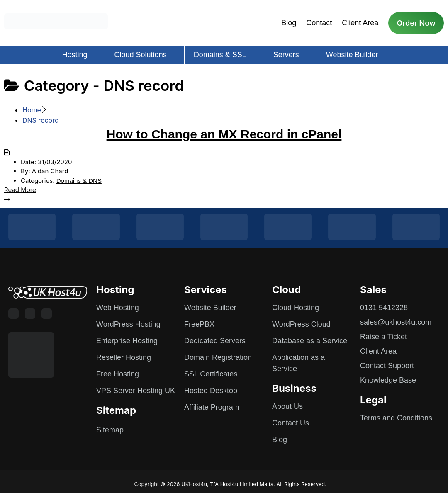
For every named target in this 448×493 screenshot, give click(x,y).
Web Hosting (118, 308)
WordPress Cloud (301, 324)
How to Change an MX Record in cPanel (224, 134)
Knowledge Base (388, 380)
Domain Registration (218, 357)
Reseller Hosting (124, 357)
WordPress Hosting (128, 324)
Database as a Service (310, 341)
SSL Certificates (211, 374)
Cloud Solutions (141, 55)
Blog (289, 23)
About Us (287, 406)
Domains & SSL (220, 55)
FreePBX (199, 324)
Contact (319, 23)
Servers (286, 55)
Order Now (416, 23)
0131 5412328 (384, 308)
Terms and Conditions (396, 418)
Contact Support (387, 366)
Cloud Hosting (296, 308)
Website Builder (352, 55)
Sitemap (110, 430)
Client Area (360, 23)
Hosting (75, 55)
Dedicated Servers (215, 341)
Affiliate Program (212, 407)
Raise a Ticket (383, 337)
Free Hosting (118, 374)
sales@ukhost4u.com (396, 322)
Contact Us (291, 423)
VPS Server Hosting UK (136, 391)
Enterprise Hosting (127, 341)
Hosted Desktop (211, 391)
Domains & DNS (79, 181)
